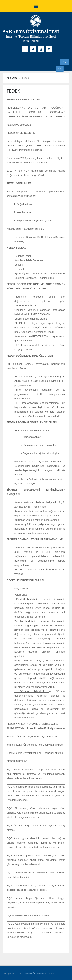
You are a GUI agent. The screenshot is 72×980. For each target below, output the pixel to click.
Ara (60, 69)
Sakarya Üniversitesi (34, 974)
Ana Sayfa (12, 78)
